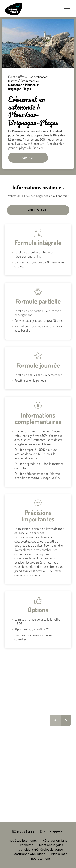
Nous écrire (26, 832)
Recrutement (41, 859)
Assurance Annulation (30, 854)
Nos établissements (23, 841)
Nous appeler (54, 831)
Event (12, 77)
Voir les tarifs (38, 210)
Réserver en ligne (55, 841)
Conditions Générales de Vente (41, 850)
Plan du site (59, 854)
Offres (22, 77)
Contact (28, 158)
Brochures (26, 845)
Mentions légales (51, 845)
